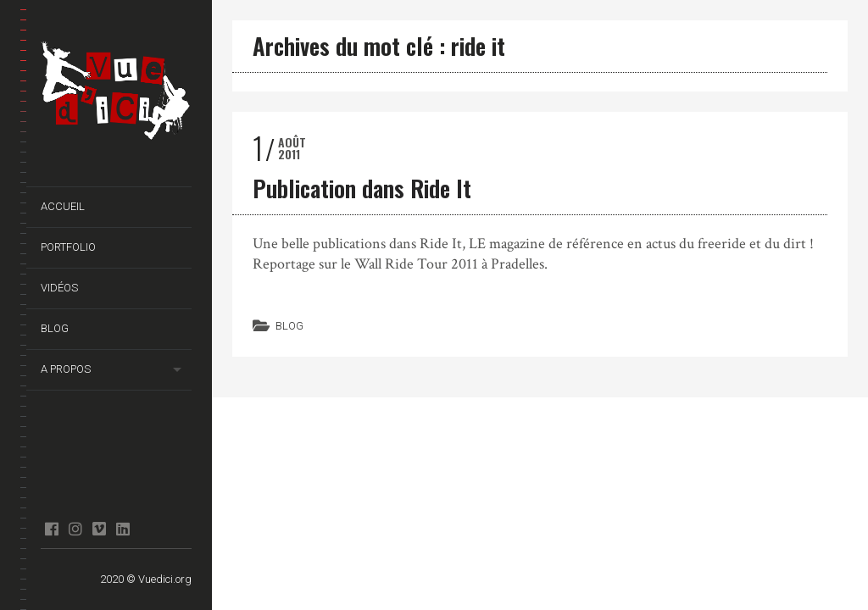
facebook (51, 529)
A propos (66, 369)
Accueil (63, 206)
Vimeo (99, 529)
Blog (55, 328)
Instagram (75, 529)
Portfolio (68, 247)
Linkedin (122, 529)
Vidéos (59, 288)
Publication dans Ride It (362, 188)
